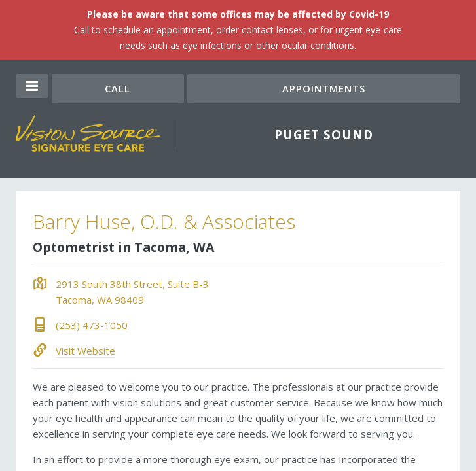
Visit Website (85, 351)
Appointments (324, 88)
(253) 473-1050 (92, 325)
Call (118, 88)
